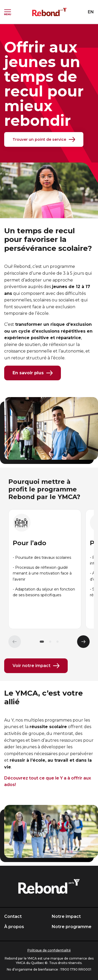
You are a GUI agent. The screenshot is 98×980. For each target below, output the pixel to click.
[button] (42, 642)
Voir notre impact (36, 666)
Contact (13, 916)
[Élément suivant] (83, 642)
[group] (45, 569)
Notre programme (72, 927)
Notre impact (66, 916)
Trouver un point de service (44, 139)
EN (91, 12)
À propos (14, 927)
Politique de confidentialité (49, 950)
